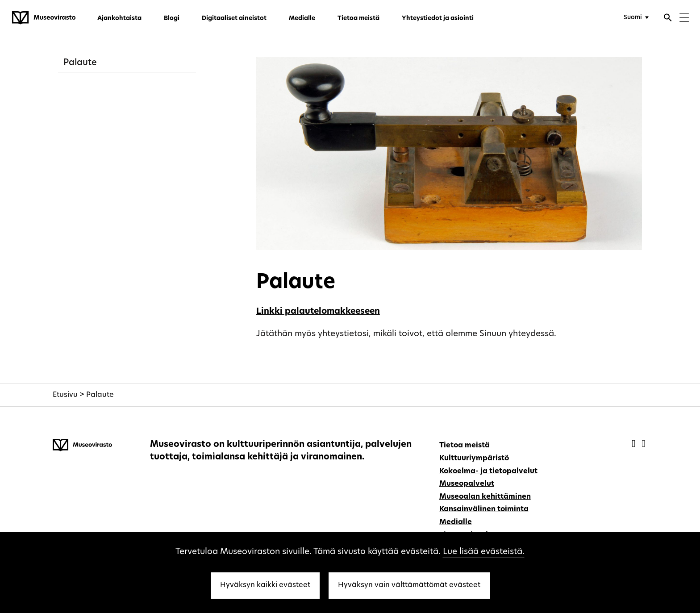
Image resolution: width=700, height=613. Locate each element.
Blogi (172, 19)
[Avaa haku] (668, 19)
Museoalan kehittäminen (485, 497)
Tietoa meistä (358, 19)
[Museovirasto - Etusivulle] (44, 18)
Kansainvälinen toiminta (484, 509)
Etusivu (65, 395)
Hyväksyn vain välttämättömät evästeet (409, 585)
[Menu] (684, 19)
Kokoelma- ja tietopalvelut (488, 471)
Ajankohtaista (119, 19)
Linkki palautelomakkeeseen (318, 312)
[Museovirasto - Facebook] (635, 444)
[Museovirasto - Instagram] (643, 444)
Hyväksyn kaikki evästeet (265, 585)
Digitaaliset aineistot (234, 19)
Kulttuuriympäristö (474, 459)
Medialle (302, 19)
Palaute (80, 63)
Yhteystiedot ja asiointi (438, 19)
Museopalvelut (467, 484)
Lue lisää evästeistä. (484, 552)
